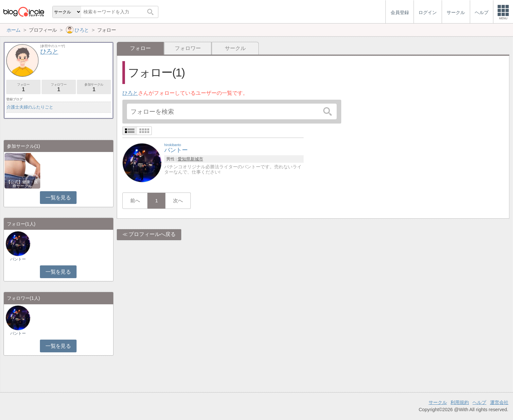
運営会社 (499, 402)
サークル (235, 48)
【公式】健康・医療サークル (22, 184)
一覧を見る (58, 198)
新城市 (197, 159)
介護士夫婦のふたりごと (30, 107)
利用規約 (460, 402)
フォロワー (188, 48)
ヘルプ (479, 402)
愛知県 (184, 159)
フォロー (23, 87)
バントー (18, 259)
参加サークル (94, 87)
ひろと (130, 93)
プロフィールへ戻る (152, 234)
